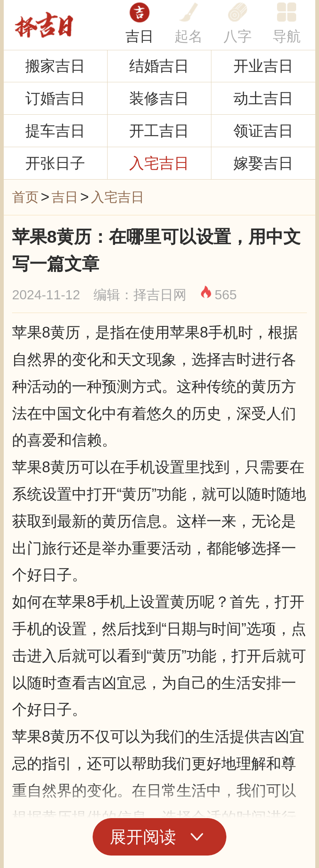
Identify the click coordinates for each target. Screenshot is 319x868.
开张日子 (55, 163)
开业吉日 (263, 66)
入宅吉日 (159, 163)
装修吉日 (159, 98)
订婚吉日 (55, 98)
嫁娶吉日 (263, 163)
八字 (238, 36)
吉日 (140, 36)
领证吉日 (263, 131)
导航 (287, 36)
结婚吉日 (159, 66)
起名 (189, 36)
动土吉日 (263, 98)
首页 (25, 197)
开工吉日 (159, 131)
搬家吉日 (55, 66)
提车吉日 (55, 131)
